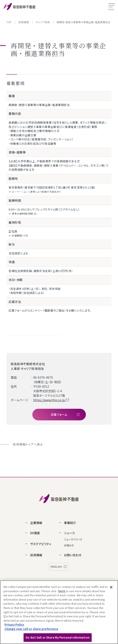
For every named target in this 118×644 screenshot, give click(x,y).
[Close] (111, 589)
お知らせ (69, 545)
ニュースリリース (73, 539)
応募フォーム (65, 414)
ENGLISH (59, 567)
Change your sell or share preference (31, 631)
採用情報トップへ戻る (28, 444)
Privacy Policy (14, 627)
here (62, 593)
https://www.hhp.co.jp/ (49, 400)
